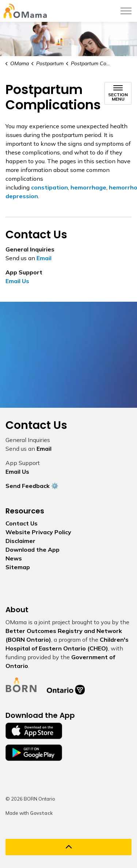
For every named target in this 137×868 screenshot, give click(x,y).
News (14, 558)
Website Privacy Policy (38, 532)
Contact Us (22, 523)
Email (44, 258)
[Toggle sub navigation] (118, 93)
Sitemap (18, 567)
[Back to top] (68, 847)
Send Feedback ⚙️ (32, 486)
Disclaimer (20, 541)
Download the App (33, 550)
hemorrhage (88, 187)
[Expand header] (126, 11)
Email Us (17, 281)
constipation (50, 187)
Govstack (41, 813)
